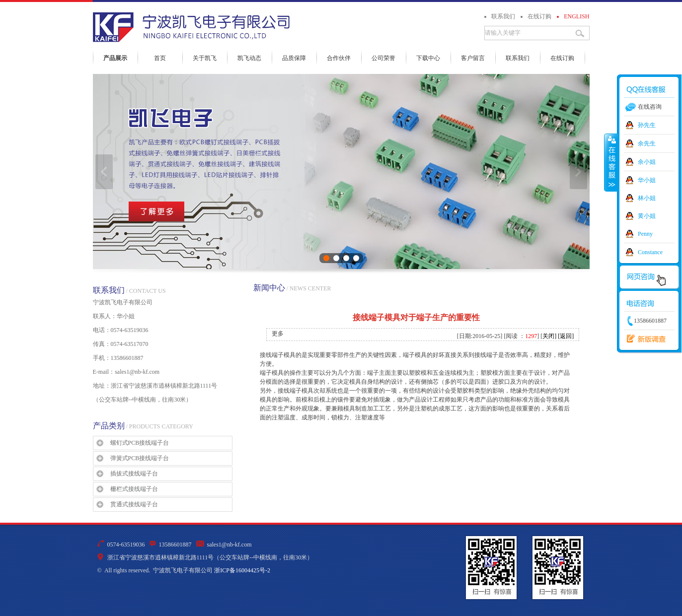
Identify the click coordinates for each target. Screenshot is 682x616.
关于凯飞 (205, 58)
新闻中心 (269, 288)
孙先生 (647, 125)
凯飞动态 (249, 58)
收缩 (611, 162)
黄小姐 (647, 216)
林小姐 (647, 198)
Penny (645, 234)
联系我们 (503, 16)
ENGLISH (576, 16)
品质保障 (294, 58)
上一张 (104, 172)
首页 (160, 58)
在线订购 (539, 16)
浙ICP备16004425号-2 (242, 570)
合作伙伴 (339, 58)
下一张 (578, 172)
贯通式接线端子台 (134, 504)
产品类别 (109, 426)
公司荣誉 (383, 58)
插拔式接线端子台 (134, 474)
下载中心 (428, 58)
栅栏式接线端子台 (134, 489)
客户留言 (473, 58)
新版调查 (644, 339)
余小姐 (647, 162)
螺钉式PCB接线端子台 (140, 443)
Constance (650, 252)
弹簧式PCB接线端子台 (140, 458)
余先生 (647, 143)
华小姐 (647, 180)
